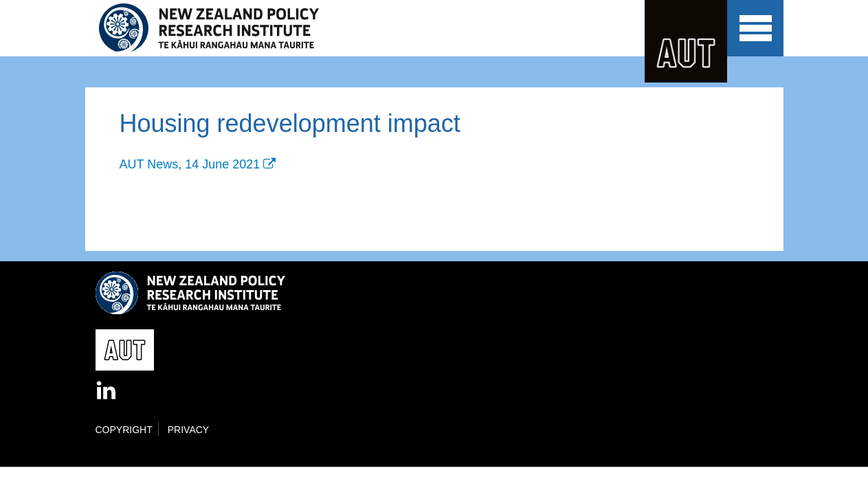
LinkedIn (107, 391)
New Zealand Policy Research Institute (218, 28)
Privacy (188, 430)
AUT (686, 41)
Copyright (124, 430)
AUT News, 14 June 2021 (190, 164)
